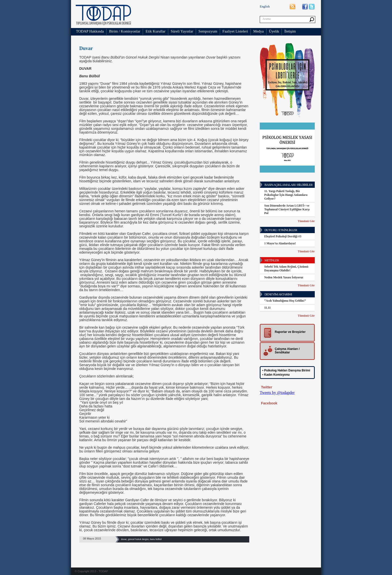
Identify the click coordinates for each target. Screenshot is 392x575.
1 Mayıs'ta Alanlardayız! (280, 243)
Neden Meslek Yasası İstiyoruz (284, 277)
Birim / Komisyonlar (125, 31)
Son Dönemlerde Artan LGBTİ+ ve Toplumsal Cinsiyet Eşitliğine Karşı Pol (287, 209)
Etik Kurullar (155, 31)
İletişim (290, 31)
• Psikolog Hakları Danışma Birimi (286, 370)
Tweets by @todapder (277, 393)
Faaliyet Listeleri (235, 31)
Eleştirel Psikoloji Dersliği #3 (283, 236)
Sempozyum (208, 31)
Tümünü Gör (306, 221)
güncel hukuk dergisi (138, 539)
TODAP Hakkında (90, 31)
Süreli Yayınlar (182, 31)
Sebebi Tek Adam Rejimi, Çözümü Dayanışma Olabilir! (286, 268)
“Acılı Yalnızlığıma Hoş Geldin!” (285, 301)
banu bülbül (156, 539)
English (265, 6)
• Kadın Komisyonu (276, 375)
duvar (124, 539)
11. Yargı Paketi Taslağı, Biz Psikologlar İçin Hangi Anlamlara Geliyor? (286, 195)
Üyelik (274, 31)
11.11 (267, 308)
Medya (258, 31)
